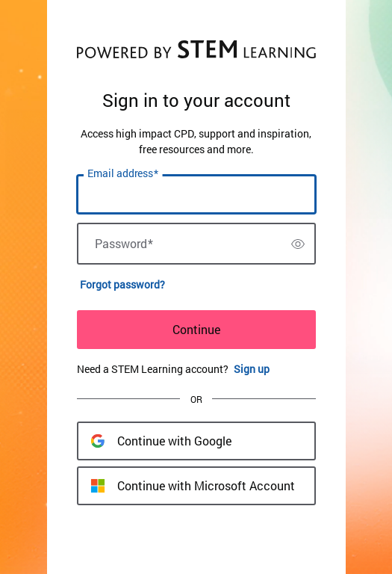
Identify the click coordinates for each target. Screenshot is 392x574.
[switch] (298, 244)
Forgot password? (122, 284)
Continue (196, 329)
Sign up (252, 369)
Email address (123, 173)
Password (124, 244)
